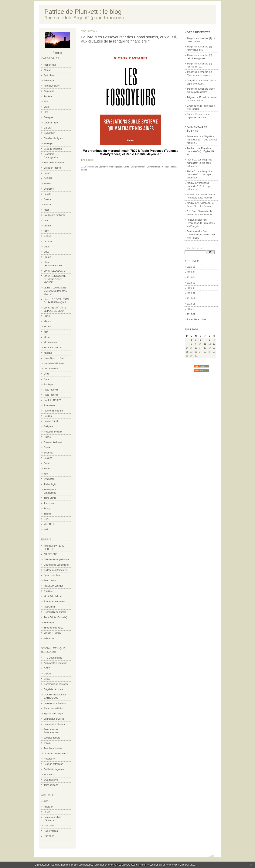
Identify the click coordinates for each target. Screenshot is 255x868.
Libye (47, 252)
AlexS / (190, 183)
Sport (47, 474)
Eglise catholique (52, 575)
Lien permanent (138, 167)
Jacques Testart (52, 738)
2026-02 (191, 288)
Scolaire (48, 458)
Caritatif (48, 128)
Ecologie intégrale (53, 149)
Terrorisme (49, 503)
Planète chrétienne (53, 411)
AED (46, 801)
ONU (46, 374)
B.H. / (190, 211)
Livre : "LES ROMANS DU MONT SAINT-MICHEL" (55, 279)
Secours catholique (53, 764)
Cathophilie (49, 133)
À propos (57, 53)
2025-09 (191, 314)
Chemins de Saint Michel (56, 565)
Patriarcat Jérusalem (54, 601)
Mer (46, 332)
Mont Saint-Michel (53, 348)
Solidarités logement (54, 769)
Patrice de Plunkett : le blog (83, 12)
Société (48, 469)
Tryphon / (192, 148)
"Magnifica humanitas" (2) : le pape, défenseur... (199, 163)
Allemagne (49, 81)
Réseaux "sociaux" (53, 432)
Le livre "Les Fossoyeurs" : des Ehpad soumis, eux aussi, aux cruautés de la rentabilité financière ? (129, 39)
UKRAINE (49, 836)
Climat (47, 679)
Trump (47, 508)
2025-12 (191, 298)
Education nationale (54, 163)
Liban (47, 247)
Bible (46, 107)
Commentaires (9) (155, 167)
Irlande (47, 226)
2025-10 (191, 309)
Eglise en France (52, 168)
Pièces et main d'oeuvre (56, 754)
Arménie (48, 96)
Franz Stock (50, 580)
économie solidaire (53, 708)
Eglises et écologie (53, 714)
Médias (48, 327)
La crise (48, 241)
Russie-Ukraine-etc (53, 442)
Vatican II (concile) (53, 633)
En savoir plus (187, 865)
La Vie (47, 812)
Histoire (48, 205)
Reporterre (49, 759)
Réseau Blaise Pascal (55, 612)
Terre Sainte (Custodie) (55, 617)
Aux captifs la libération (55, 663)
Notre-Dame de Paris (54, 358)
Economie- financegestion (110, 167)
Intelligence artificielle (55, 215)
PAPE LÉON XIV (52, 400)
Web (46, 529)
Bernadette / (193, 136)
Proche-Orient (51, 421)
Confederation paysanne (56, 684)
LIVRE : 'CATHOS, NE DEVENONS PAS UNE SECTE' (55, 291)
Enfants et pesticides (54, 724)
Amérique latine (52, 86)
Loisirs (47, 316)
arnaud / (191, 195)
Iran (46, 220)
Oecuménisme (51, 369)
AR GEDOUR (51, 554)
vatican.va (49, 638)
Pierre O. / (192, 160)
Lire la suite (87, 160)
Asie (46, 102)
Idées (47, 210)
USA (46, 519)
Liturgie (48, 257)
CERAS (48, 674)
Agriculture (49, 75)
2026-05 (191, 272)
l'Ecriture (48, 591)
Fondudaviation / (195, 220)
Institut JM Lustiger (53, 586)
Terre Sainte (50, 498)
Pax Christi (49, 607)
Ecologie (48, 144)
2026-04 (191, 277)
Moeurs (48, 337)
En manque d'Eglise (54, 719)
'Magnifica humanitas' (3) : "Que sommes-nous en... (202, 140)
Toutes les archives (196, 319)
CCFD (47, 668)
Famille (48, 194)
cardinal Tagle (51, 123)
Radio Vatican (51, 831)
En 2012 (48, 178)
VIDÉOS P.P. (50, 524)
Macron (48, 321)
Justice (47, 236)
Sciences (48, 453)
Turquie (48, 514)
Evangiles (49, 189)
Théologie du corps (53, 628)
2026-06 (191, 267)
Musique (48, 353)
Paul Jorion (49, 826)
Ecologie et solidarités (55, 703)
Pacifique (48, 384)
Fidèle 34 (48, 807)
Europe (48, 184)
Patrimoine (49, 405)
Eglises (48, 173)
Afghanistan (50, 65)
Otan (46, 379)
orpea (174, 167)
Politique (48, 416)
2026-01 (191, 293)
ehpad (84, 170)
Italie (46, 231)
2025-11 (191, 304)
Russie (47, 437)
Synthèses (49, 479)
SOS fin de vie (51, 780)
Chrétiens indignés (53, 138)
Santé (47, 447)
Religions (48, 426)
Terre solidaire (51, 785)
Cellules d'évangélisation (56, 560)
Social (47, 463)
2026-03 (191, 283)
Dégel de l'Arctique (53, 689)
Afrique (47, 70)
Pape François (51, 390)
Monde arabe (51, 342)
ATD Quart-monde (53, 658)
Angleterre (49, 91)
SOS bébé (49, 775)
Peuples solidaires (53, 748)
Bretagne (48, 117)
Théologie (49, 623)
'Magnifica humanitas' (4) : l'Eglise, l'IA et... (201, 151)
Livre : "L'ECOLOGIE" (55, 271)
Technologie (50, 484)
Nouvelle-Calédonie (54, 363)
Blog (46, 112)
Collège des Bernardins (56, 570)
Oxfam (47, 743)
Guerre (47, 199)
